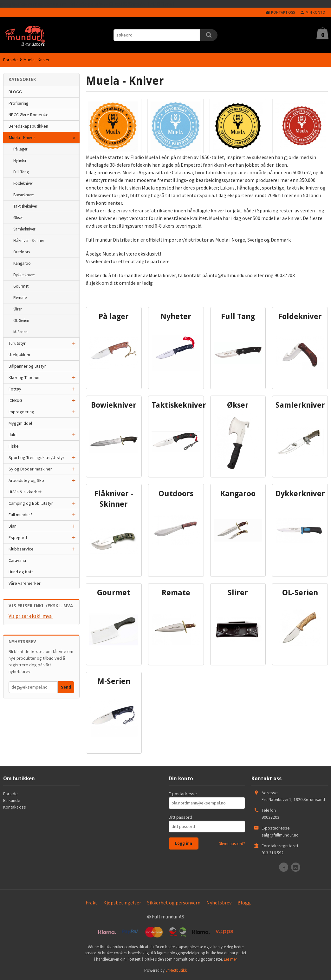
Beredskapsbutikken (28, 126)
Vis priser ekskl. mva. (31, 616)
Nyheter (20, 160)
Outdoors (22, 252)
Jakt (13, 435)
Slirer (17, 309)
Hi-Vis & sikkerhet (25, 492)
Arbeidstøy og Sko (26, 480)
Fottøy (15, 389)
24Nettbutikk (176, 970)
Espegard (18, 537)
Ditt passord (180, 817)
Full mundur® (21, 515)
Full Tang (21, 172)
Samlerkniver (24, 229)
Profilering (19, 103)
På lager (20, 149)
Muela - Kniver (22, 137)
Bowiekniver (24, 195)
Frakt (91, 903)
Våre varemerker (25, 583)
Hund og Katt (21, 572)
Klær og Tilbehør (24, 377)
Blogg (244, 903)
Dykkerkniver (24, 275)
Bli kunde (12, 800)
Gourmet (21, 286)
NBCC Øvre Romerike (29, 115)
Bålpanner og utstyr (27, 366)
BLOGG (15, 92)
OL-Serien (21, 320)
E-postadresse (183, 794)
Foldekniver (23, 183)
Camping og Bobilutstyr (31, 503)
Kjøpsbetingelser (122, 903)
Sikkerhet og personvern (174, 903)
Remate (20, 298)
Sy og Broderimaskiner (30, 469)
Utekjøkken (19, 355)
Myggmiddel (20, 423)
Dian (13, 526)
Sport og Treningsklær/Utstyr (36, 457)
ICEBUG (15, 400)
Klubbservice (21, 549)
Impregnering (21, 412)
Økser (18, 218)
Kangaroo (22, 263)
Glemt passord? (232, 844)
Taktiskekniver (25, 206)
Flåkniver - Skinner (29, 240)
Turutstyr (17, 343)
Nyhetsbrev (219, 903)
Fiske (14, 446)
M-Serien (20, 332)
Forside (10, 60)
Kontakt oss (15, 807)
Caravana (17, 560)
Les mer (230, 959)
